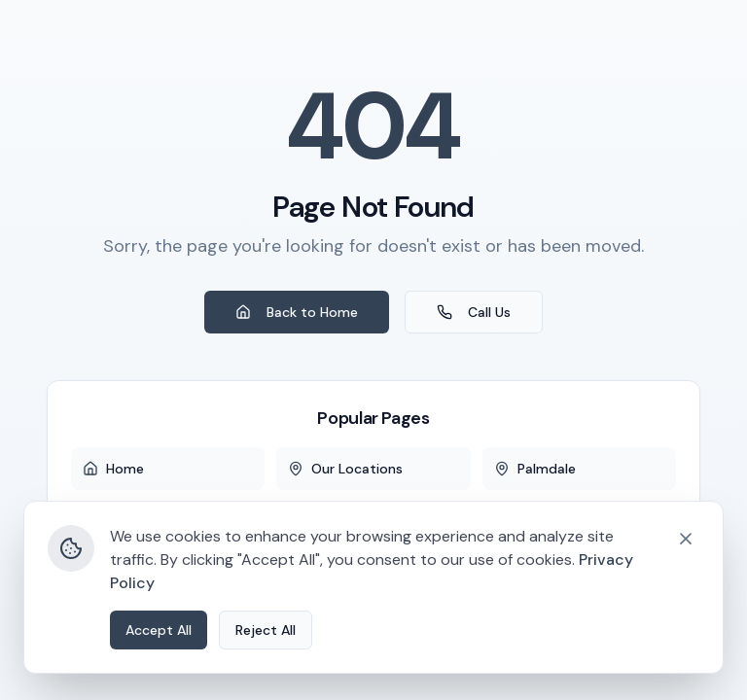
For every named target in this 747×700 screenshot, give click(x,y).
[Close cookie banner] (686, 584)
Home (113, 469)
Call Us (474, 312)
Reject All (266, 676)
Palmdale (535, 469)
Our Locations (345, 469)
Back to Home (297, 312)
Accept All (159, 676)
